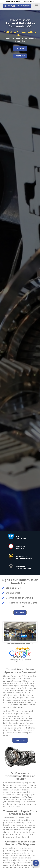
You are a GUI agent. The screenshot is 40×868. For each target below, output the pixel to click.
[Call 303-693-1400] (36, 863)
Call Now (20, 49)
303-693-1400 (28, 2)
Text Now (20, 56)
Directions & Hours (13, 2)
